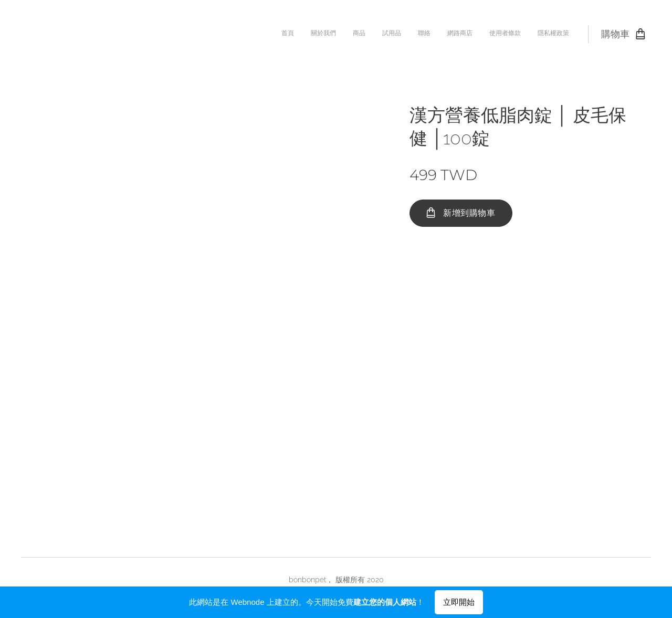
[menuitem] (454, 34)
